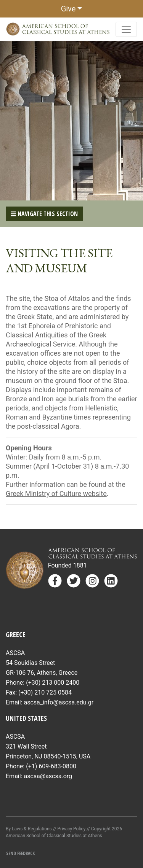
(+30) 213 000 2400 (53, 683)
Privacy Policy (71, 829)
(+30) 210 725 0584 (45, 692)
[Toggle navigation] (126, 29)
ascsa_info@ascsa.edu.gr (59, 702)
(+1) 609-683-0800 (51, 766)
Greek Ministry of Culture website (56, 494)
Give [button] (68, 9)
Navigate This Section (44, 214)
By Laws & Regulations (29, 829)
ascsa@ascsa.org (48, 776)
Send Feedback (20, 853)
